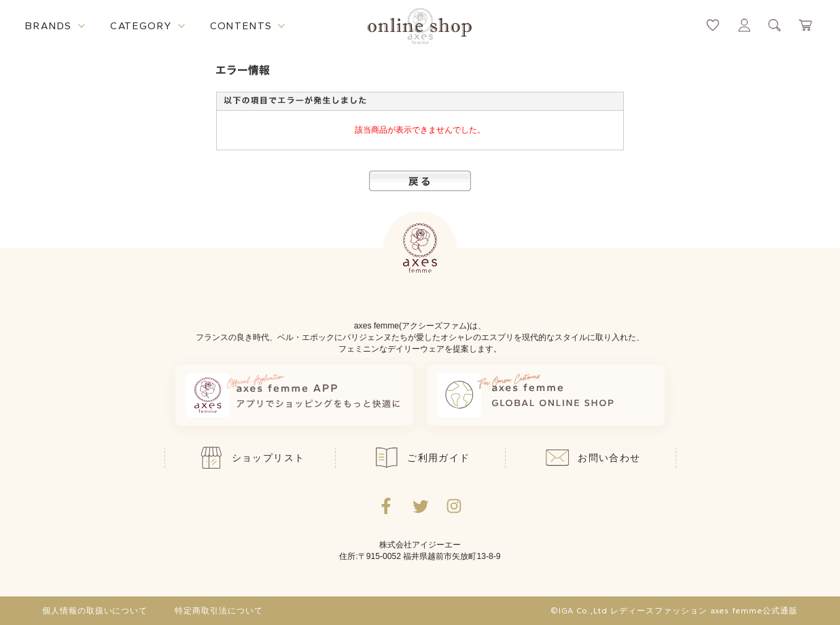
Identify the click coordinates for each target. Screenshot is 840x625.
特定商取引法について (219, 611)
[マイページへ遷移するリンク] (744, 25)
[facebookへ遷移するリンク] (386, 506)
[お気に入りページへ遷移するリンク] (713, 25)
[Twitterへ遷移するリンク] (420, 506)
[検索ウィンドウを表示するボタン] (775, 25)
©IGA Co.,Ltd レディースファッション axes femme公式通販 (674, 611)
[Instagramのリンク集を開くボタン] (454, 506)
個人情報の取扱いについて (95, 611)
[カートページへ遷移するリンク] (806, 25)
